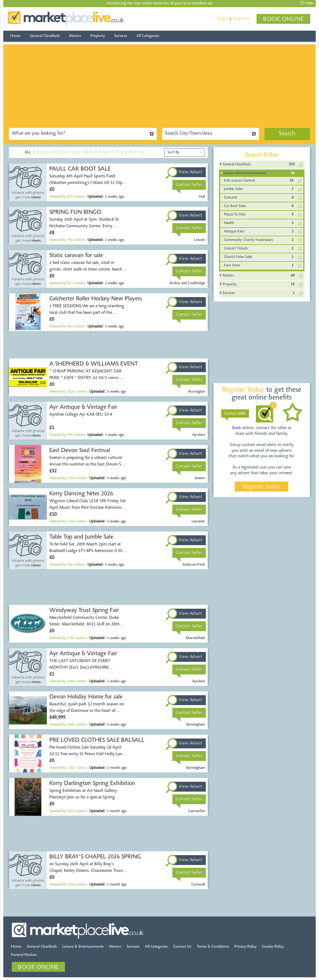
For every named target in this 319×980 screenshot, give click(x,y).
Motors (75, 36)
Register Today (262, 487)
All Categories (148, 36)
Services (121, 36)
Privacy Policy (245, 947)
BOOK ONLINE (284, 19)
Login (223, 18)
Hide (307, 3)
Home (15, 36)
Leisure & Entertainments (83, 947)
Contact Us (182, 947)
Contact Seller (189, 185)
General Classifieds (45, 36)
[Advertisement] (160, 83)
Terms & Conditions (213, 947)
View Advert (191, 172)
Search (287, 134)
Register (241, 18)
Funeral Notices (24, 955)
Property (98, 36)
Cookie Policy (273, 947)
